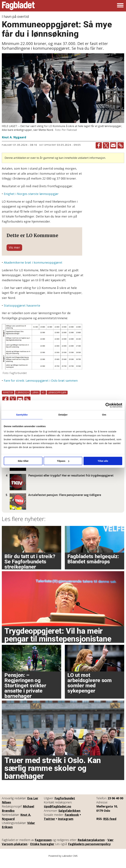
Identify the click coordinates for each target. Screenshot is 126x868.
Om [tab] (104, 415)
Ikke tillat (23, 461)
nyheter (8, 400)
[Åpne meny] (120, 6)
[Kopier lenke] (121, 145)
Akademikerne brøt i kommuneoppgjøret (33, 270)
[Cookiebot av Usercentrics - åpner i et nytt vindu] (108, 405)
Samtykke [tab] (22, 415)
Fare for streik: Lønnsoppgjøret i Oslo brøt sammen (41, 388)
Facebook (72, 822)
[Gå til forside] (18, 6)
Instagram (66, 826)
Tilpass (63, 461)
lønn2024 (22, 400)
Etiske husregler (42, 851)
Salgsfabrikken (69, 818)
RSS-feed (110, 826)
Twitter (49, 826)
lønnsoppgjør (57, 400)
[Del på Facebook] (99, 145)
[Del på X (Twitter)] (106, 145)
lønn (35, 400)
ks (43, 400)
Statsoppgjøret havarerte (22, 313)
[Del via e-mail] (113, 145)
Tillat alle (103, 461)
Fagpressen (43, 847)
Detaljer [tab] (63, 415)
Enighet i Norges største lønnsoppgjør (31, 194)
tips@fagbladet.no (58, 814)
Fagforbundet (65, 806)
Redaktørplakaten (91, 847)
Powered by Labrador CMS (63, 863)
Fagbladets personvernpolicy (89, 851)
